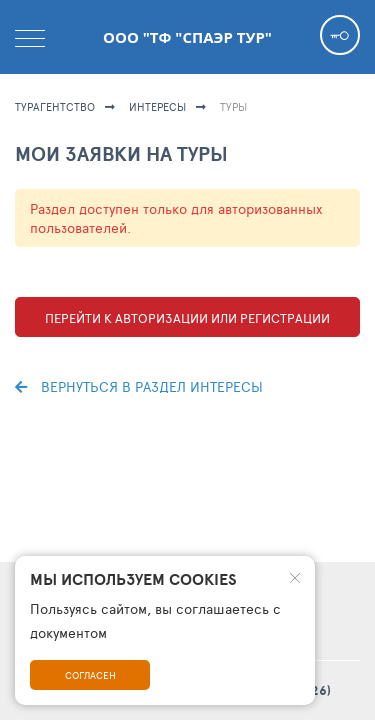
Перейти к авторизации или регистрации (187, 318)
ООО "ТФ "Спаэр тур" (187, 37)
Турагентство (55, 106)
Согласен (90, 675)
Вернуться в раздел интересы (139, 386)
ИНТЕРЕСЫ (157, 106)
